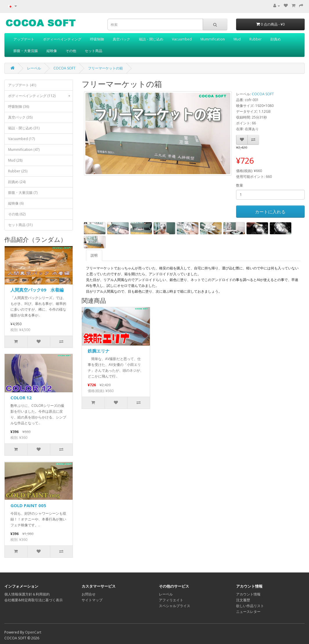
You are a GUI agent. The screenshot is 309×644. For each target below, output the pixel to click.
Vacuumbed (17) (21, 139)
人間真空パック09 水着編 (37, 290)
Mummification (213, 39)
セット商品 (94, 51)
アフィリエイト (171, 600)
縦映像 (52, 51)
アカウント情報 (248, 594)
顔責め (276, 39)
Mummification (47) (24, 150)
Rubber (256, 39)
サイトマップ (92, 600)
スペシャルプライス (175, 606)
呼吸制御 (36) (19, 107)
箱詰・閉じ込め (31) (24, 128)
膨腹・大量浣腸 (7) (23, 193)
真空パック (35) (20, 117)
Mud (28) (15, 160)
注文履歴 (243, 600)
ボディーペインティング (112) (40, 96)
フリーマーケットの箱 (105, 68)
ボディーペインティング (62, 39)
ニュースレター (248, 612)
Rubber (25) (18, 171)
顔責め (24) (17, 182)
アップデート (24, 39)
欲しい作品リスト (250, 606)
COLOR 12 (21, 398)
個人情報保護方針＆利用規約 (27, 594)
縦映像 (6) (16, 203)
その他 (71, 51)
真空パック (121, 39)
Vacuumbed (182, 39)
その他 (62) (17, 214)
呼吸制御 (97, 39)
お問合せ (89, 594)
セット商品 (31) (20, 225)
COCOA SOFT (64, 68)
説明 (94, 255)
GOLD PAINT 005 (28, 505)
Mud (237, 39)
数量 (240, 185)
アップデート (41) (22, 85)
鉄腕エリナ (99, 351)
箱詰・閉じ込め (151, 39)
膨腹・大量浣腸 (26, 51)
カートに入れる (270, 212)
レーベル (34, 68)
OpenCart (33, 632)
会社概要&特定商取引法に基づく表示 (34, 600)
